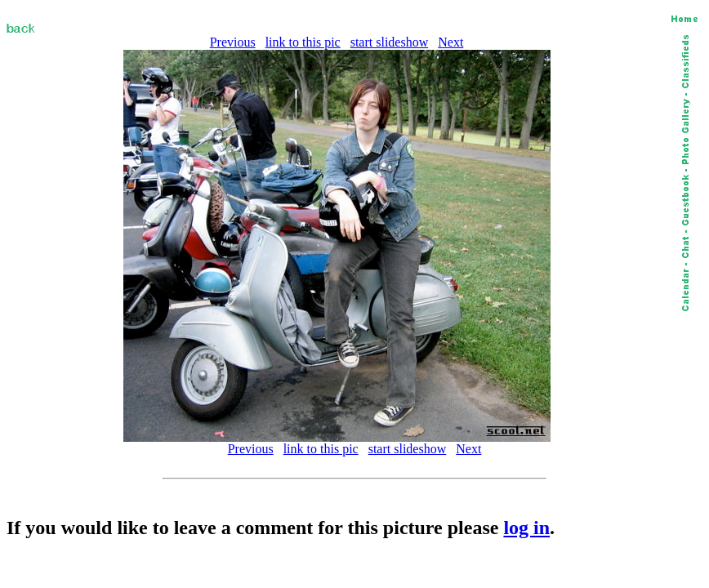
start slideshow (390, 42)
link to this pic (303, 42)
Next (450, 42)
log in (526, 528)
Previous (233, 42)
